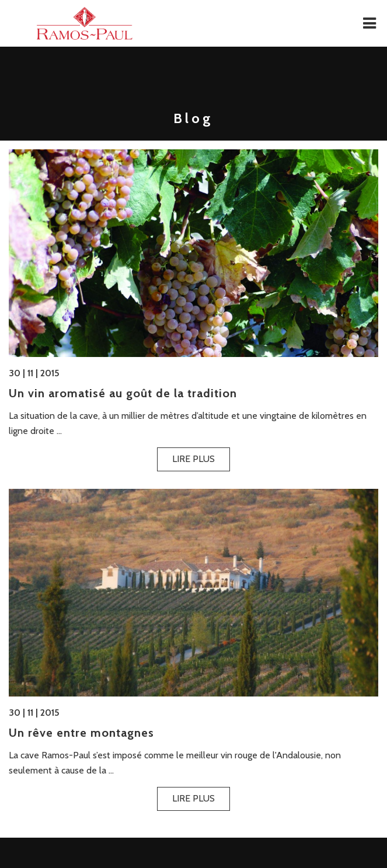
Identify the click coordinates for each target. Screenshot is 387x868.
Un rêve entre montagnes (81, 733)
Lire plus (193, 459)
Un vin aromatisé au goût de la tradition (123, 393)
